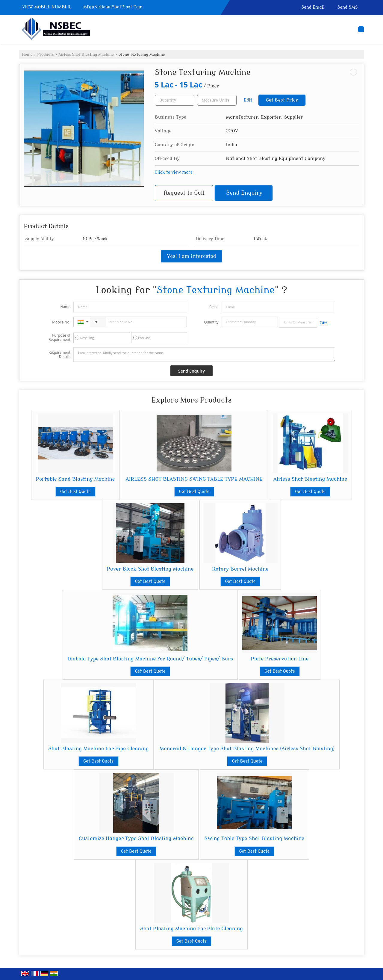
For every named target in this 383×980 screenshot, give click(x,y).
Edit (248, 100)
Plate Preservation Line (280, 659)
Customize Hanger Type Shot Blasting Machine (136, 838)
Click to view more (174, 172)
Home (27, 55)
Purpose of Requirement (59, 338)
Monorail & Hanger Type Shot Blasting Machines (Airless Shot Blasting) (247, 749)
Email (214, 307)
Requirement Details (59, 355)
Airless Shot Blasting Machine (86, 55)
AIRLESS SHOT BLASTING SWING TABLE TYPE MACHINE (194, 479)
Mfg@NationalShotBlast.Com (113, 7)
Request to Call (184, 193)
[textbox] (217, 100)
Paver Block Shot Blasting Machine (150, 569)
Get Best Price (282, 100)
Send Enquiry (245, 193)
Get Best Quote (75, 492)
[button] (47, 7)
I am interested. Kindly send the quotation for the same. (204, 355)
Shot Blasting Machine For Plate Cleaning (191, 929)
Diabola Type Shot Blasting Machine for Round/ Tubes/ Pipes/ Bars (150, 659)
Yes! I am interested (192, 256)
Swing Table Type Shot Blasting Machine (255, 838)
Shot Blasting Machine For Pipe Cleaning (99, 749)
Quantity (211, 322)
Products (45, 55)
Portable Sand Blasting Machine (75, 479)
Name (65, 307)
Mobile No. (61, 322)
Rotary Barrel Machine (240, 569)
